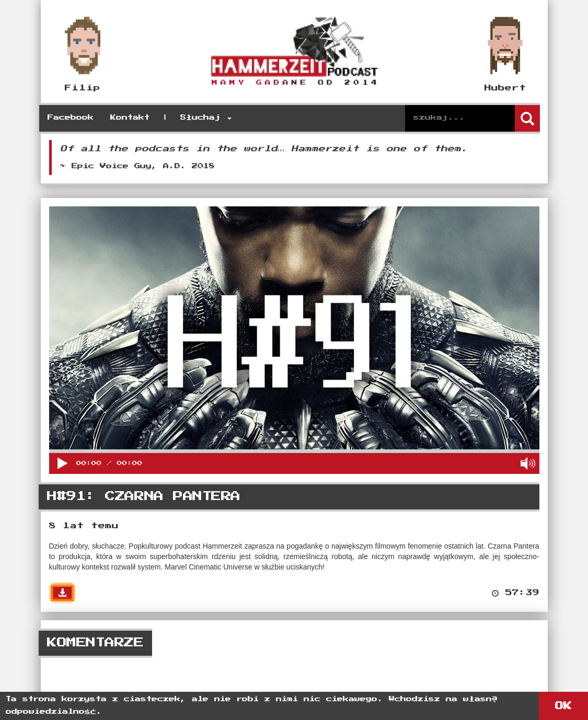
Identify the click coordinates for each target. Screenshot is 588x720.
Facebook (71, 118)
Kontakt (130, 118)
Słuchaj (206, 118)
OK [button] (563, 706)
